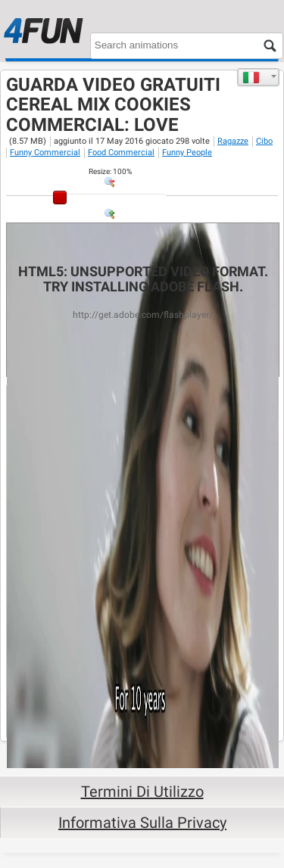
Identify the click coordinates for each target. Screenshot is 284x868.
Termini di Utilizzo (142, 792)
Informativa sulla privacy (142, 823)
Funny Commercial (45, 152)
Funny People (187, 152)
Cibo (264, 141)
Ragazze (233, 141)
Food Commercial (121, 152)
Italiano (251, 77)
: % (110, 171)
